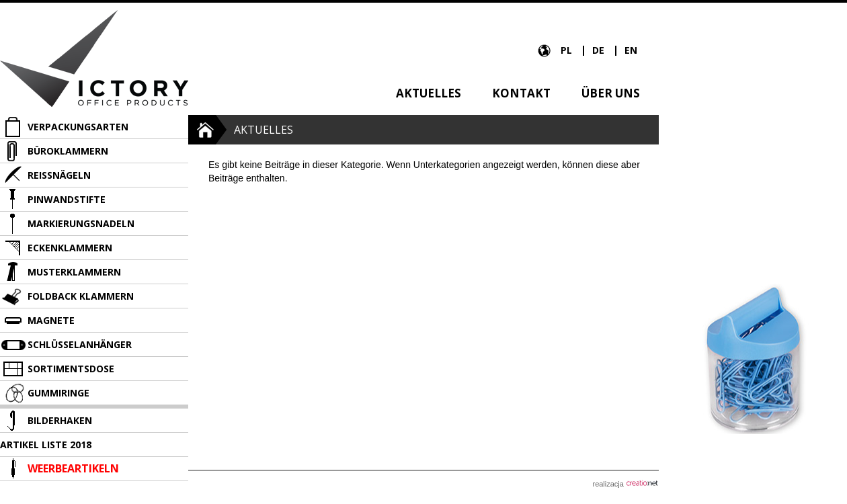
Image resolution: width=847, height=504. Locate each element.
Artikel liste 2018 (46, 445)
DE (600, 50)
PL (568, 50)
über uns (611, 93)
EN (631, 50)
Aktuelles (429, 93)
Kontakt (521, 93)
